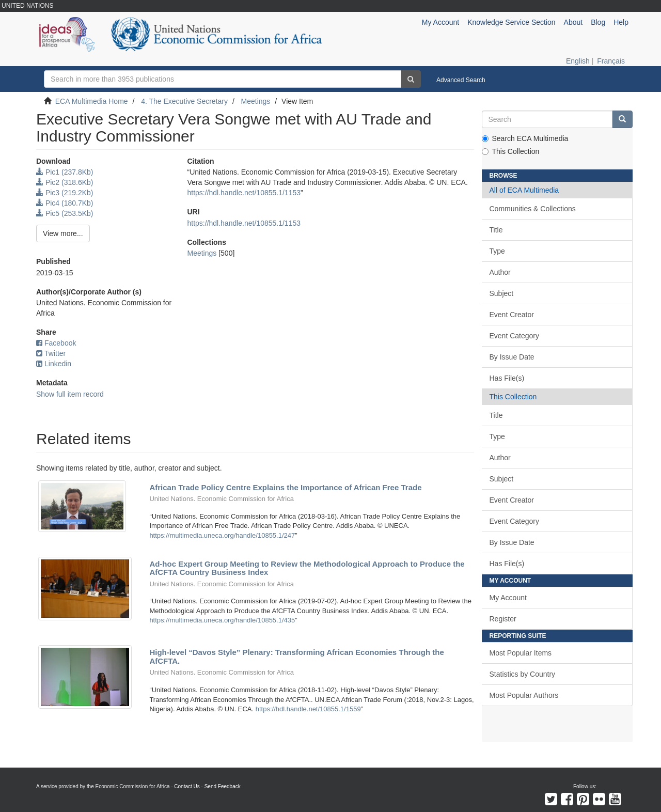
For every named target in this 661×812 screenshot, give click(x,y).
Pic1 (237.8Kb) (65, 172)
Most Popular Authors (524, 695)
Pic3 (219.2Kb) (65, 193)
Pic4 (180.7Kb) (65, 203)
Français (611, 61)
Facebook (56, 343)
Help (621, 22)
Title (496, 230)
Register (503, 619)
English (578, 61)
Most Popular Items (521, 653)
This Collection (511, 151)
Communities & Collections (533, 209)
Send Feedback (223, 786)
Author (500, 272)
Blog (598, 22)
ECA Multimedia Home (92, 101)
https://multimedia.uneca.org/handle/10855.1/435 (222, 620)
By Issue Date (512, 357)
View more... (63, 233)
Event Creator (512, 315)
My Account (508, 598)
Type (497, 251)
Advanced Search (461, 80)
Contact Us (187, 786)
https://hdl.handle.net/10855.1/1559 (308, 709)
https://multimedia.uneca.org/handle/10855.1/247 (222, 535)
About (573, 22)
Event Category (515, 336)
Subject (502, 293)
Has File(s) (507, 378)
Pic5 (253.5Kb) (65, 213)
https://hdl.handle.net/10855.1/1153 (244, 193)
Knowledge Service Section (511, 22)
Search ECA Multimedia (525, 138)
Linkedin (54, 364)
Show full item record (70, 394)
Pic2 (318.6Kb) (65, 182)
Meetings (256, 101)
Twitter (51, 353)
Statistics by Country (523, 674)
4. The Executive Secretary (184, 101)
